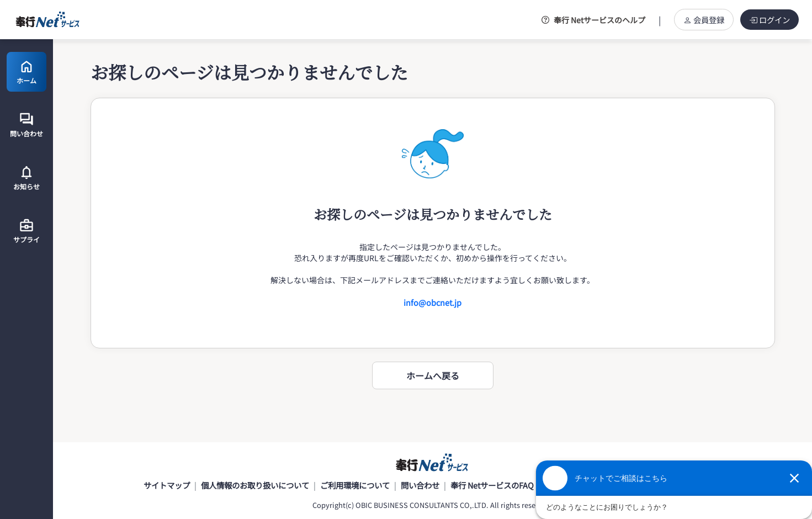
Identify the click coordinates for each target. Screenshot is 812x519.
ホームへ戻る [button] (433, 375)
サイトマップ (167, 487)
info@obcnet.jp (432, 302)
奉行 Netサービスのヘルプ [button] (593, 20)
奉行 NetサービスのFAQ (492, 487)
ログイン (769, 20)
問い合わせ (420, 487)
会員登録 (704, 20)
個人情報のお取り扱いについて (255, 487)
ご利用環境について (355, 487)
